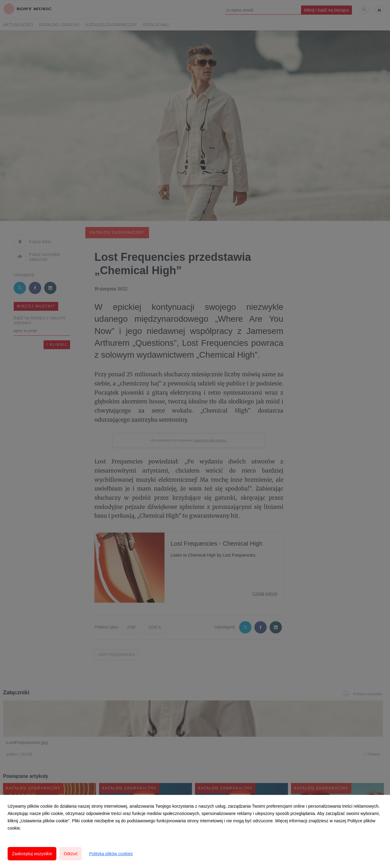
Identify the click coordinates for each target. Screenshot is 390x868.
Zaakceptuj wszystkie (32, 854)
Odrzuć (71, 854)
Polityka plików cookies (111, 854)
